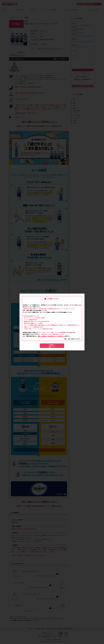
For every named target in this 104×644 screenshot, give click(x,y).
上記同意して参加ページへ (52, 346)
